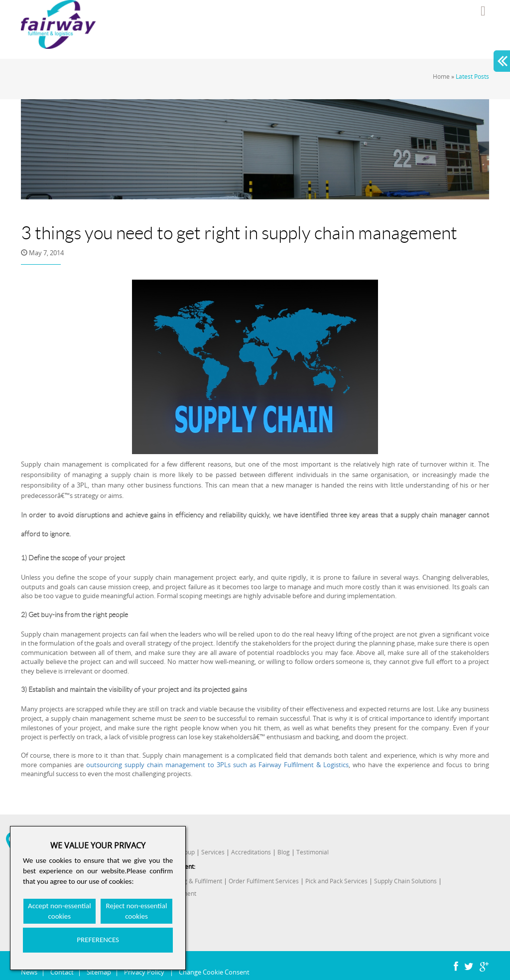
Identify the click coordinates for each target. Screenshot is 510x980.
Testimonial (313, 852)
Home (441, 77)
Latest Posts (472, 77)
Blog (284, 852)
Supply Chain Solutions (405, 881)
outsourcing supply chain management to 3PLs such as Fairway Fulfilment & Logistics (217, 765)
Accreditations (251, 852)
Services (213, 852)
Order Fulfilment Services (264, 881)
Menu (483, 11)
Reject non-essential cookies (137, 911)
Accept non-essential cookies (60, 911)
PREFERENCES (98, 940)
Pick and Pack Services (336, 881)
